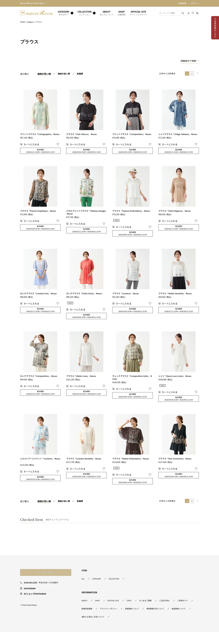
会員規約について (163, 620)
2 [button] (192, 73)
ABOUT (85, 612)
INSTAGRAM (29, 603)
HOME (22, 22)
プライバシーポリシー (135, 620)
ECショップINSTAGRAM (35, 608)
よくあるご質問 (160, 612)
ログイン (195, 3)
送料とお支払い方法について (150, 629)
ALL (83, 590)
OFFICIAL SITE (120, 612)
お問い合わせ (36, 583)
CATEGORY (100, 590)
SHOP (101, 612)
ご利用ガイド (87, 620)
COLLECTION (121, 590)
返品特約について (119, 629)
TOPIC (140, 612)
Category (30, 22)
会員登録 (182, 3)
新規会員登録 (109, 620)
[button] (197, 73)
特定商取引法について (91, 629)
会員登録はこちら (215, 29)
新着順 (82, 74)
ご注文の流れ (183, 612)
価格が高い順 (65, 74)
